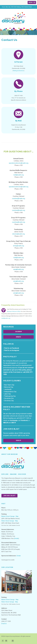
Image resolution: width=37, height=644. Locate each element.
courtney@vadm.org (18, 198)
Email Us (4, 624)
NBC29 (6, 423)
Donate (19, 337)
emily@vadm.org (18, 246)
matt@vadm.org (19, 175)
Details (16, 538)
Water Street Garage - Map (10, 521)
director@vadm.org (18, 234)
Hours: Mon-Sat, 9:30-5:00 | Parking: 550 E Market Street (17, 7)
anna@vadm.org (18, 269)
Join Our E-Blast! (9, 496)
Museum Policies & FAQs (14, 311)
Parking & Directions (18, 71)
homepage (14, 420)
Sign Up (18, 440)
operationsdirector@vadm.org (19, 163)
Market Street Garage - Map (10, 516)
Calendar (18, 332)
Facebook (24, 420)
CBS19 (13, 423)
